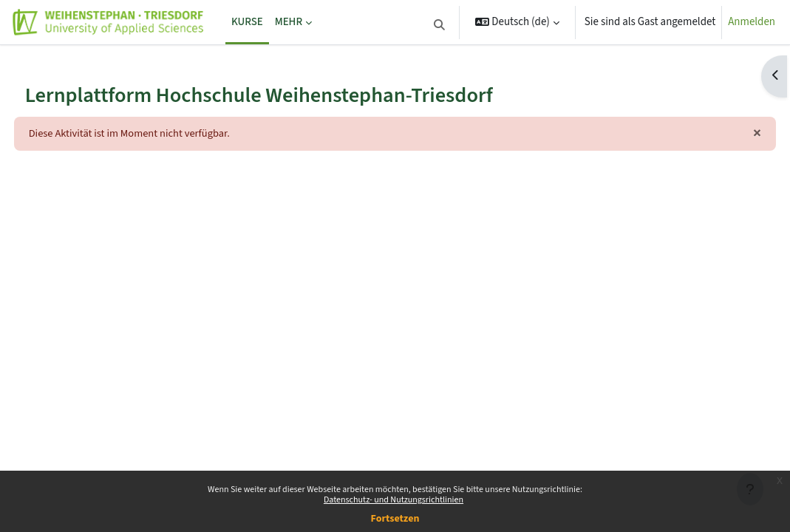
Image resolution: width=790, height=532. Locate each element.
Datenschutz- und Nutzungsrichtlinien (394, 500)
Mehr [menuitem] (289, 22)
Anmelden (752, 22)
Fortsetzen (395, 519)
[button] (439, 25)
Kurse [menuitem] (247, 22)
